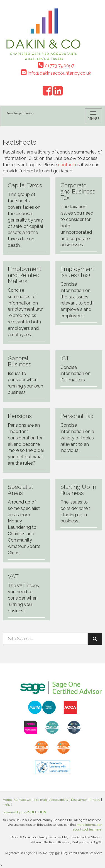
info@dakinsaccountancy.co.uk (56, 73)
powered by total (25, 812)
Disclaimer (79, 800)
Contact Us (23, 800)
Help (6, 804)
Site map (40, 800)
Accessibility (59, 800)
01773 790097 (56, 66)
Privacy (95, 800)
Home (7, 800)
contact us (69, 165)
